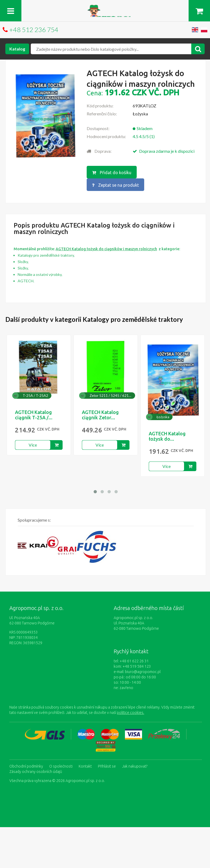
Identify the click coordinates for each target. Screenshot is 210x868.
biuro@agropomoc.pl (143, 672)
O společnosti (61, 766)
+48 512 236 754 (34, 30)
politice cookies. (131, 713)
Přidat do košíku (112, 173)
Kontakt (85, 766)
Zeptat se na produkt (115, 185)
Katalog (17, 49)
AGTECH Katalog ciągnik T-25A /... (34, 415)
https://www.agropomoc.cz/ (105, 8)
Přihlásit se (107, 766)
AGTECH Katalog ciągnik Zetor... (100, 415)
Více (33, 445)
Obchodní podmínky (26, 766)
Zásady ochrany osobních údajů (36, 772)
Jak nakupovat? (135, 766)
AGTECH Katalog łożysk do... (167, 436)
